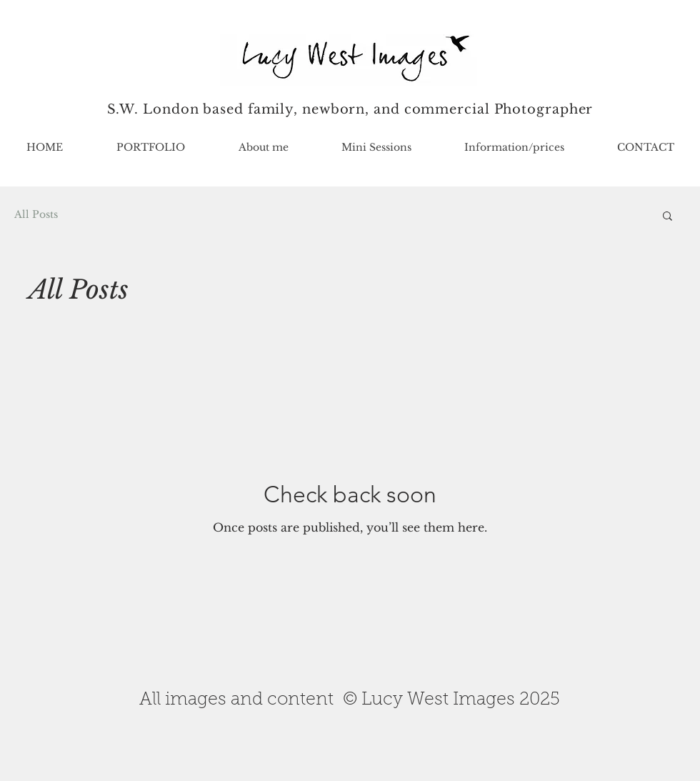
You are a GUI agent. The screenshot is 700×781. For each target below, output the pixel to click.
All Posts (36, 214)
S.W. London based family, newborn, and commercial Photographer (350, 109)
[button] (150, 147)
